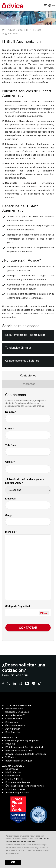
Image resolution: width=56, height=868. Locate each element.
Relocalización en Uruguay (19, 761)
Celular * (10, 462)
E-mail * (10, 429)
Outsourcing (12, 722)
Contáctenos (28, 375)
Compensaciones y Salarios (22, 361)
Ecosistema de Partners (18, 782)
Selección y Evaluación (17, 712)
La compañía (12, 769)
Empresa (10, 499)
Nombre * (11, 412)
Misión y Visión (13, 772)
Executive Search (14, 709)
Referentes (28, 384)
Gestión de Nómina (15, 725)
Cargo (9, 515)
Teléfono (11, 445)
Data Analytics (13, 732)
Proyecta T (11, 744)
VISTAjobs (11, 757)
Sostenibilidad (13, 776)
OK (13, 862)
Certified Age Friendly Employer (22, 740)
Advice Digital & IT (18, 30)
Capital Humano (14, 719)
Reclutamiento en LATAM (19, 750)
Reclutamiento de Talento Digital (26, 335)
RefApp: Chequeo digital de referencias (26, 754)
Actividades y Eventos (17, 793)
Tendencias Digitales (18, 348)
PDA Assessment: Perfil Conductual (24, 747)
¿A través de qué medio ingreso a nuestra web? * (25, 481)
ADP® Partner (13, 729)
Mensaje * (11, 532)
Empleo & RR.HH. (14, 779)
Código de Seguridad (18, 606)
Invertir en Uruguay (15, 789)
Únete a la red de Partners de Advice (25, 786)
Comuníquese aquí (15, 675)
